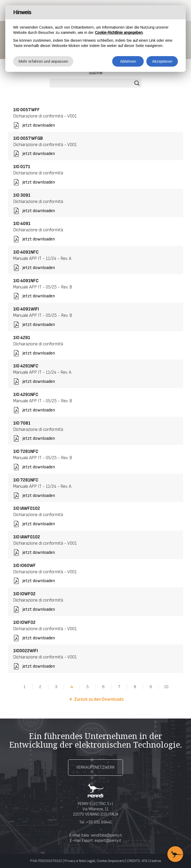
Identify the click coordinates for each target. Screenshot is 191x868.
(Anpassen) (116, 861)
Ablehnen (128, 61)
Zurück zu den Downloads (99, 699)
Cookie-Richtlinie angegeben (119, 33)
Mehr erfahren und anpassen (43, 61)
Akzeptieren (162, 61)
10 (166, 687)
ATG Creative (151, 861)
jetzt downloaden (39, 125)
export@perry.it (108, 841)
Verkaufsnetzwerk (95, 767)
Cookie (102, 861)
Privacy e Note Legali (80, 861)
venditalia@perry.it (106, 835)
